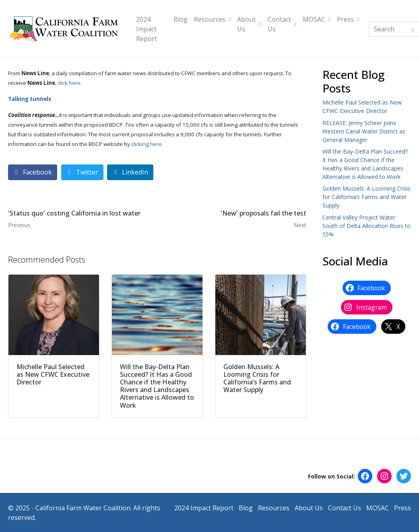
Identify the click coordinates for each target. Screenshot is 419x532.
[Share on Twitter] (82, 172)
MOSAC (317, 19)
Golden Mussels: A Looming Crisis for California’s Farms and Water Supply (366, 197)
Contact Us (282, 24)
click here (69, 83)
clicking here (147, 144)
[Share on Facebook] (33, 172)
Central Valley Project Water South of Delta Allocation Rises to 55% (366, 226)
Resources (212, 19)
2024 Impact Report (147, 29)
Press (348, 19)
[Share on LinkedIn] (130, 172)
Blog (181, 19)
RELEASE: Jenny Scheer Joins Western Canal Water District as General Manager (364, 131)
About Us (249, 24)
